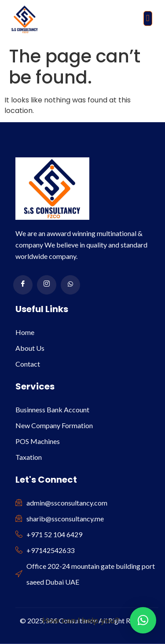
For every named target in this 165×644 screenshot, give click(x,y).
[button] (148, 18)
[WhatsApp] (70, 285)
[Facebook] (23, 285)
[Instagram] (47, 285)
